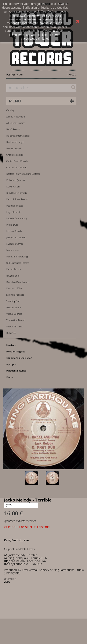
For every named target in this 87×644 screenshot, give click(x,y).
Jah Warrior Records (16, 237)
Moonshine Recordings (17, 257)
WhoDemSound (14, 307)
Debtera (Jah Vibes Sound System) (23, 174)
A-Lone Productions (16, 117)
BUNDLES (11, 333)
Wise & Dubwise (14, 314)
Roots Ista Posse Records (18, 282)
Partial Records (14, 269)
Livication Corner (15, 244)
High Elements (14, 212)
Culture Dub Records (17, 168)
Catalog (10, 110)
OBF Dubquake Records (18, 263)
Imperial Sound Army (17, 218)
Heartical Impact (15, 206)
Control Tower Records (17, 161)
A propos (11, 364)
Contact (10, 377)
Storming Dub (13, 301)
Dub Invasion (13, 187)
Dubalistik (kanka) (15, 180)
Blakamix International (18, 136)
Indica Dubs (12, 225)
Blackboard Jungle (15, 142)
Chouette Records (15, 155)
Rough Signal (13, 276)
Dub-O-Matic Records (17, 193)
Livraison (11, 345)
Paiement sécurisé (16, 371)
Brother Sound (14, 148)
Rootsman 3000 (14, 288)
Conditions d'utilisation (19, 358)
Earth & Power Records (17, 199)
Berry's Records (13, 129)
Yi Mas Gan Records (16, 320)
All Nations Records (16, 123)
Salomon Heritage (15, 295)
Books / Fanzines (14, 327)
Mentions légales (16, 352)
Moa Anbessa (13, 250)
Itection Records (14, 231)
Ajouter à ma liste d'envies (20, 521)
